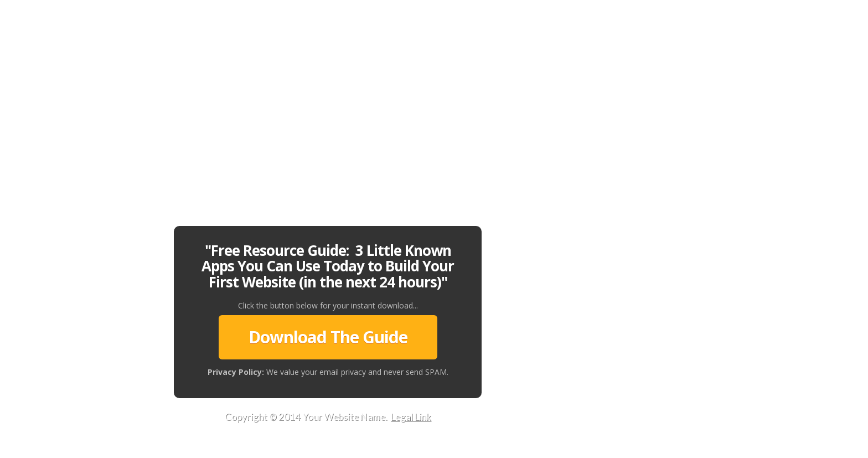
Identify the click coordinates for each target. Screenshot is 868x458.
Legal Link (411, 417)
